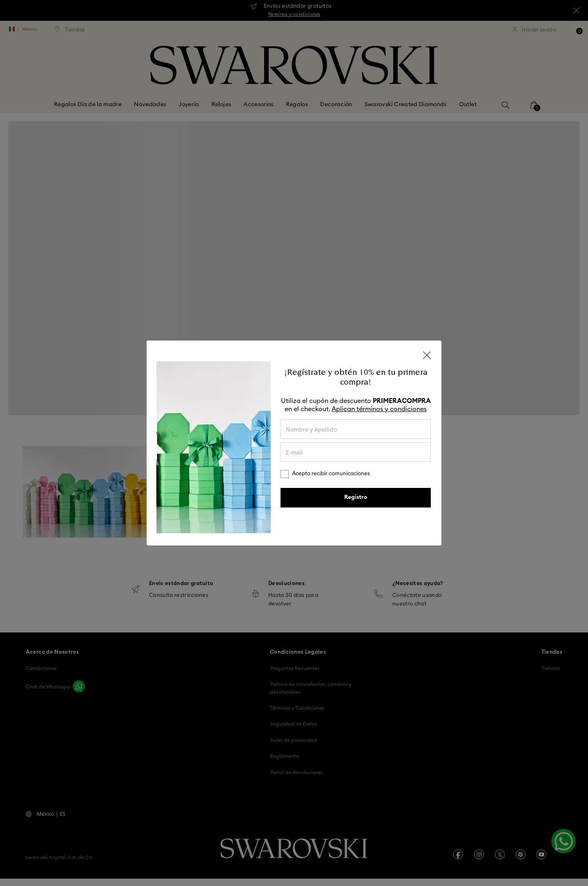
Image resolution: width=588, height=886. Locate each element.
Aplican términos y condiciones (379, 409)
